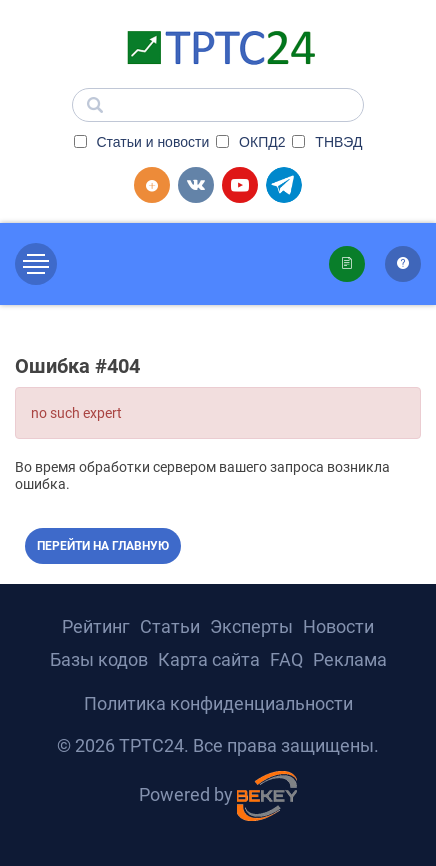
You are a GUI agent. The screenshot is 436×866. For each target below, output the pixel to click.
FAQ (286, 659)
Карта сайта (209, 659)
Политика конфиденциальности (218, 703)
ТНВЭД (327, 142)
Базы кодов (99, 659)
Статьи (170, 626)
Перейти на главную (103, 546)
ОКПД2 (250, 142)
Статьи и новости (142, 142)
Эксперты (251, 626)
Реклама (350, 659)
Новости (338, 626)
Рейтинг (96, 626)
